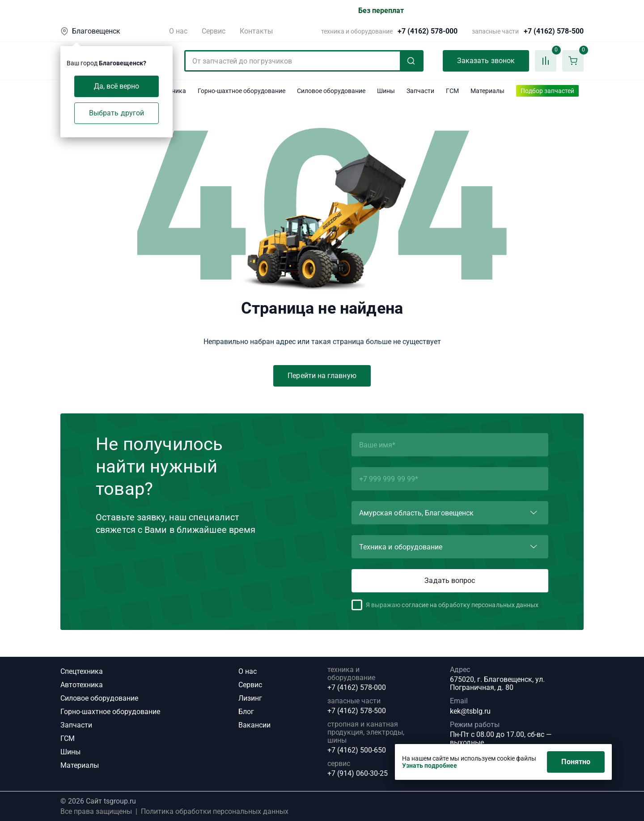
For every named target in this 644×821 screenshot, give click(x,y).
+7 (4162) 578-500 (554, 31)
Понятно (576, 762)
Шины (70, 752)
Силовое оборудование (99, 698)
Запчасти (76, 725)
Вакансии (254, 725)
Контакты (256, 31)
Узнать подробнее (430, 766)
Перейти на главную (322, 376)
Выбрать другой (117, 113)
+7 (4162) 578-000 (428, 31)
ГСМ (68, 738)
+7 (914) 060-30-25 (358, 774)
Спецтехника (82, 671)
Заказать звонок (486, 61)
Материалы (80, 765)
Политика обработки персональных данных (215, 812)
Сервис (214, 31)
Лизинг (250, 698)
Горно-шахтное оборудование (110, 712)
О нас (178, 31)
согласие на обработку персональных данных (470, 605)
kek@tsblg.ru (470, 711)
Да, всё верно (117, 86)
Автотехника (82, 685)
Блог (246, 712)
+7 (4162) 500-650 (357, 750)
